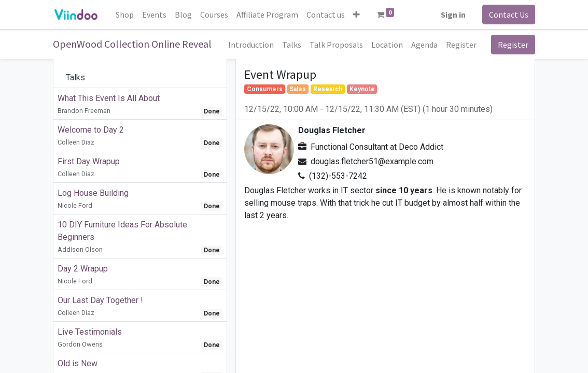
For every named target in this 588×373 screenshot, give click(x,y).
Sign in (453, 15)
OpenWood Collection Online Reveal (132, 44)
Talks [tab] (75, 77)
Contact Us (509, 15)
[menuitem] (125, 15)
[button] (356, 15)
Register (513, 45)
